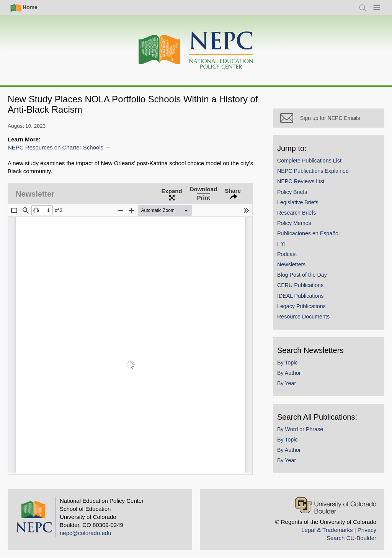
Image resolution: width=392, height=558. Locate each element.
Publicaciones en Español (308, 233)
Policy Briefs (292, 192)
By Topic (287, 363)
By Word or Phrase (300, 429)
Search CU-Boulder (351, 538)
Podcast (287, 254)
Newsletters (291, 264)
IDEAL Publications (300, 296)
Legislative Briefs (298, 202)
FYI (281, 244)
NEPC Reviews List (301, 181)
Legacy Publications (301, 306)
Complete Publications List (309, 161)
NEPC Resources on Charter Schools (56, 147)
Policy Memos (294, 223)
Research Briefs (296, 213)
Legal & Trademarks (327, 530)
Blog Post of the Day (302, 275)
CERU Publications (300, 285)
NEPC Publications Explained (313, 171)
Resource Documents (303, 317)
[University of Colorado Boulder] (336, 505)
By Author (289, 373)
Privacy (367, 530)
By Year (287, 383)
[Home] (196, 50)
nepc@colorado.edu (86, 533)
